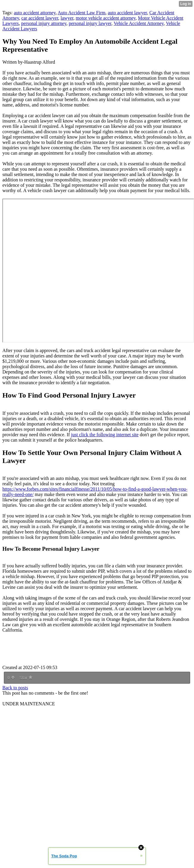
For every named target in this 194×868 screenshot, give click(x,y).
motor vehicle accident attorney (105, 18)
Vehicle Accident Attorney (139, 23)
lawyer (67, 18)
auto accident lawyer (127, 13)
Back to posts (15, 688)
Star (26, 678)
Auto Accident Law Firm (82, 13)
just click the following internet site (105, 435)
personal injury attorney (44, 23)
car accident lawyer (40, 18)
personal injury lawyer (90, 23)
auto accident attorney (35, 13)
